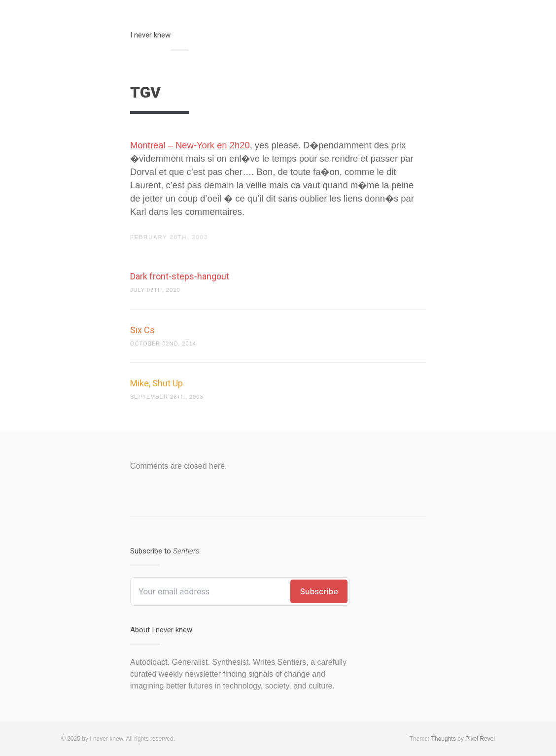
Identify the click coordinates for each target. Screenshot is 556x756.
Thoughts (444, 739)
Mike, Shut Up (156, 383)
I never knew (150, 35)
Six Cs (142, 330)
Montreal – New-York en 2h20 (190, 145)
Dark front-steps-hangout (180, 276)
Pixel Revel (480, 739)
